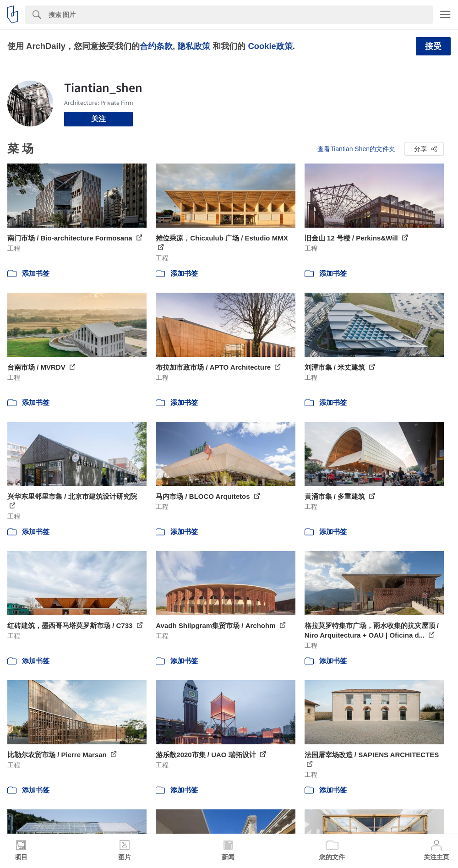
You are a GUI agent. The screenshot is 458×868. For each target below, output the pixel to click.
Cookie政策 (270, 46)
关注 (98, 119)
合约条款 (156, 46)
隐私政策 (194, 46)
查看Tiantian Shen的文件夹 (356, 149)
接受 (433, 46)
